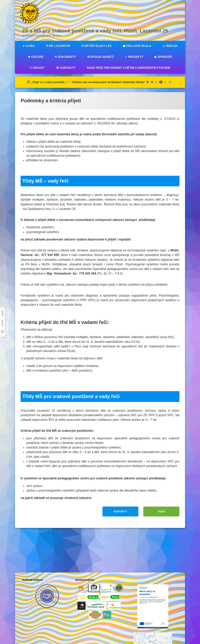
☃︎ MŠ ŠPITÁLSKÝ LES (96, 46)
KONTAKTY (121, 511)
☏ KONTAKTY (66, 68)
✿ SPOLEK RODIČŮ (101, 57)
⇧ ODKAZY (37, 68)
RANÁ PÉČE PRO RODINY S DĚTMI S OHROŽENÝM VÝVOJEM (129, 68)
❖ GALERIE (36, 57)
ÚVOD (161, 511)
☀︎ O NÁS (28, 46)
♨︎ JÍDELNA (170, 46)
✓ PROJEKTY (134, 57)
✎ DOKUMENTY (65, 57)
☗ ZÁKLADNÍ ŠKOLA (137, 46)
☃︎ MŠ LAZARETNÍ (58, 46)
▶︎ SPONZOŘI (163, 57)
